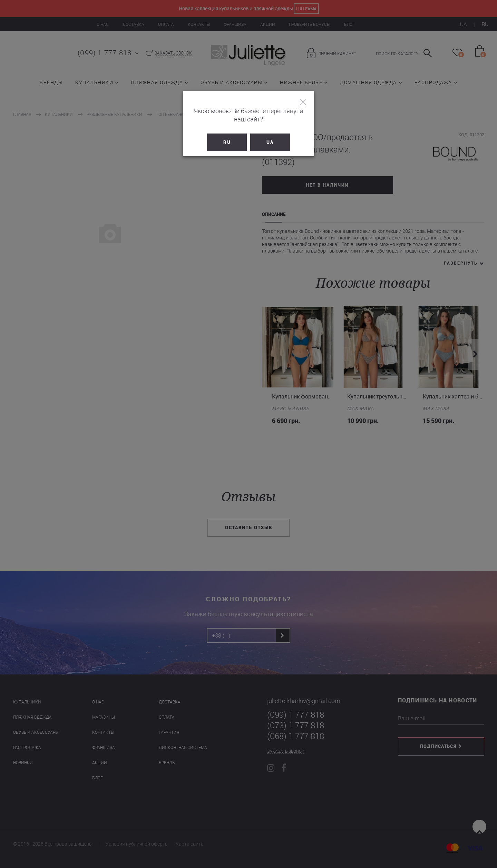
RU (227, 134)
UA (270, 134)
